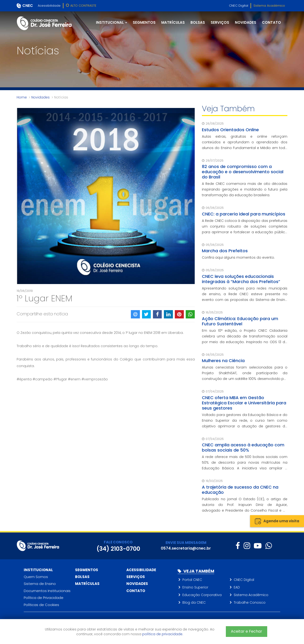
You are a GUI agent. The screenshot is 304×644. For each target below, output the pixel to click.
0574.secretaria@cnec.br (186, 548)
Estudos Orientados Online (230, 130)
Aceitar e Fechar (247, 631)
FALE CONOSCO (118, 542)
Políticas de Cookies (41, 605)
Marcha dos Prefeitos (225, 251)
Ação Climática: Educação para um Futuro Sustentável (240, 321)
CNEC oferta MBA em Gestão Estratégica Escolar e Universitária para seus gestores (244, 403)
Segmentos (144, 22)
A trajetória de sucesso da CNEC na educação (240, 490)
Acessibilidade (49, 6)
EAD (237, 587)
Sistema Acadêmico (269, 6)
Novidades (246, 22)
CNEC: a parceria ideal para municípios (244, 214)
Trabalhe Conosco (250, 602)
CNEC (28, 6)
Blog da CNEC (194, 602)
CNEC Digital (239, 6)
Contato (271, 22)
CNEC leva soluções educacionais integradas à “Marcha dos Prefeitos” (241, 279)
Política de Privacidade (44, 598)
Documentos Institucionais (47, 591)
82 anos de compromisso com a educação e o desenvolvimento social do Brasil (243, 172)
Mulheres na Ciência (223, 361)
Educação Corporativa (202, 595)
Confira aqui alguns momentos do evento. (238, 257)
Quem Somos (36, 577)
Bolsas (198, 22)
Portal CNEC (192, 580)
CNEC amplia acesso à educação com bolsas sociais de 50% (243, 447)
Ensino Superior (195, 587)
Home (22, 97)
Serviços (220, 22)
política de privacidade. (163, 634)
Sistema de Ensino (40, 584)
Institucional (38, 570)
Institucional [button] (112, 22)
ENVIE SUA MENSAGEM (186, 543)
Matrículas (173, 22)
